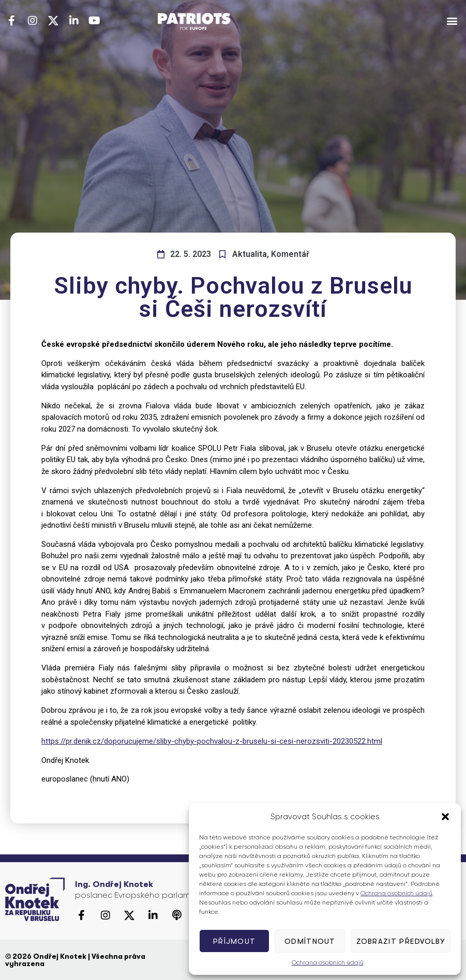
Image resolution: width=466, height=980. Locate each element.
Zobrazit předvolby (401, 941)
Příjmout (234, 941)
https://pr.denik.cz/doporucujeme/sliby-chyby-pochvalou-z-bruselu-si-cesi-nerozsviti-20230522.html (212, 741)
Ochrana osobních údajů (396, 893)
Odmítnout (310, 941)
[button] (445, 817)
